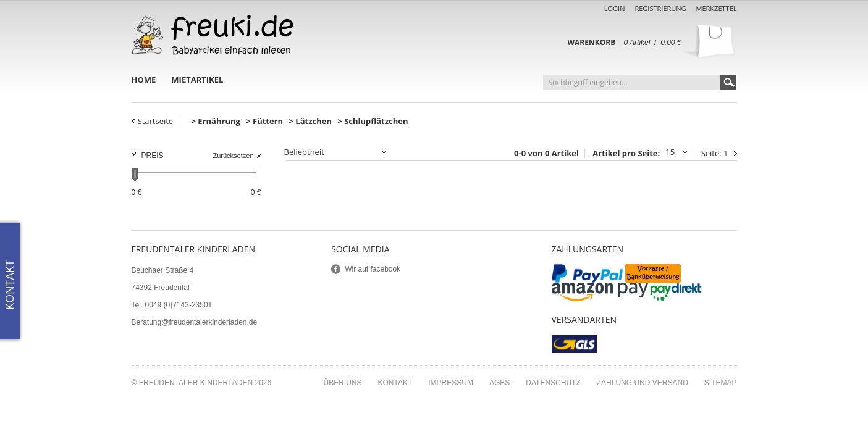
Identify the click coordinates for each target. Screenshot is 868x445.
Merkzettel (717, 8)
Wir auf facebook (373, 269)
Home (144, 80)
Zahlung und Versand (643, 383)
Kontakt (395, 383)
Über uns (342, 383)
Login (615, 8)
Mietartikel (197, 80)
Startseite (156, 121)
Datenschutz (553, 383)
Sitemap (721, 383)
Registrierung (660, 8)
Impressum (451, 383)
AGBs (499, 383)
